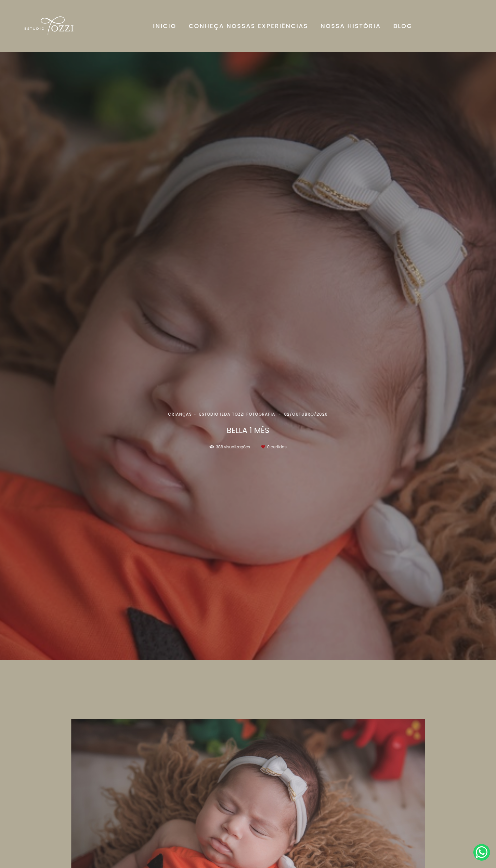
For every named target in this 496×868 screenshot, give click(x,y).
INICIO (165, 26)
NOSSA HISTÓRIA (351, 26)
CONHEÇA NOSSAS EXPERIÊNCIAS (249, 26)
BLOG (403, 26)
